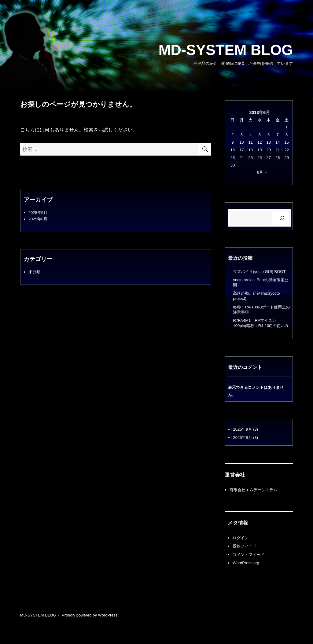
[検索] (282, 218)
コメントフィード (249, 555)
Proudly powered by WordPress (90, 615)
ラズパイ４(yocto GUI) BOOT (259, 272)
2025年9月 (38, 213)
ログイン (241, 538)
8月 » (262, 172)
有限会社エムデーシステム (253, 490)
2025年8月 (38, 219)
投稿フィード (245, 546)
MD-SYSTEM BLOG (226, 50)
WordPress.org (246, 563)
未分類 (34, 272)
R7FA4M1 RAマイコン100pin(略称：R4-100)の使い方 (261, 323)
